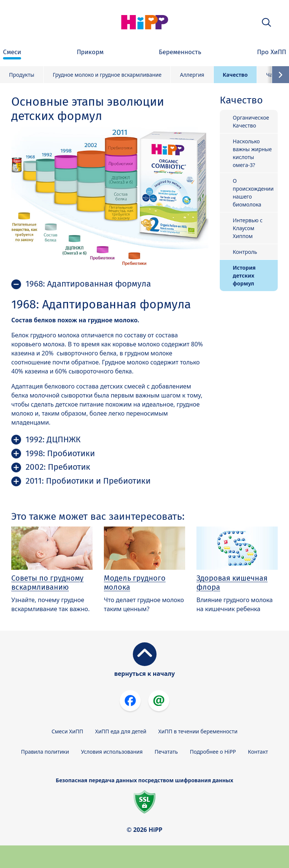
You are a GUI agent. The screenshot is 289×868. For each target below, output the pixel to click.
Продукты (22, 75)
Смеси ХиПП (67, 731)
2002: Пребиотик (58, 467)
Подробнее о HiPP (213, 752)
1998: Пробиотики (60, 453)
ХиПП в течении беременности (198, 731)
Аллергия (192, 75)
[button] (266, 22)
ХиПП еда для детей (121, 731)
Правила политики (45, 752)
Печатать (166, 752)
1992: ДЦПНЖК (53, 439)
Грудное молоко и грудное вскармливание (107, 75)
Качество (235, 75)
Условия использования (112, 752)
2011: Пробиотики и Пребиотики (88, 481)
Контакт (258, 752)
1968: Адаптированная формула (88, 284)
